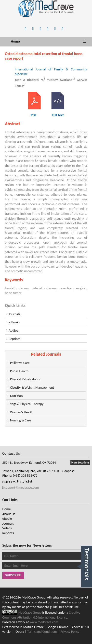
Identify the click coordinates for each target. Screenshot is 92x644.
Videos (7, 528)
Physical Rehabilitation (26, 379)
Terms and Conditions (42, 632)
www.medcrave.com (44, 622)
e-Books (14, 322)
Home (15, 41)
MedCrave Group (30, 613)
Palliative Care (20, 363)
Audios (13, 331)
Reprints (14, 339)
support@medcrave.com (21, 488)
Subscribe (13, 575)
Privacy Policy (70, 632)
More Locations (80, 463)
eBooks (7, 519)
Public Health (19, 371)
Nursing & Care (20, 420)
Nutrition (16, 396)
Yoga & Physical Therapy (27, 404)
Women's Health (22, 412)
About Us (9, 514)
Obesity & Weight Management (32, 388)
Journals (14, 314)
